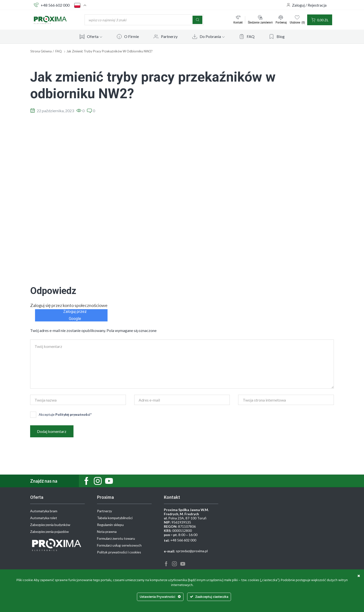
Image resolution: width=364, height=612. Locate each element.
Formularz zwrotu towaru (116, 539)
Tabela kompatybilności (115, 518)
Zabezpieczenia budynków (50, 525)
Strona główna (41, 51)
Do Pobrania (212, 36)
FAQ (251, 36)
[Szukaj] (197, 20)
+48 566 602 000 (55, 5)
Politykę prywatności (73, 414)
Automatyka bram (44, 511)
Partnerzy (169, 36)
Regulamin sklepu (110, 525)
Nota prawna (107, 532)
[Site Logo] (50, 19)
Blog (281, 36)
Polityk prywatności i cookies (119, 552)
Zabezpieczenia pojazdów (49, 532)
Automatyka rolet (44, 518)
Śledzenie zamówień (260, 22)
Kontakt (238, 22)
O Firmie (132, 36)
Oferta (95, 36)
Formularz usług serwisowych (119, 545)
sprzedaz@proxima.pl (192, 551)
